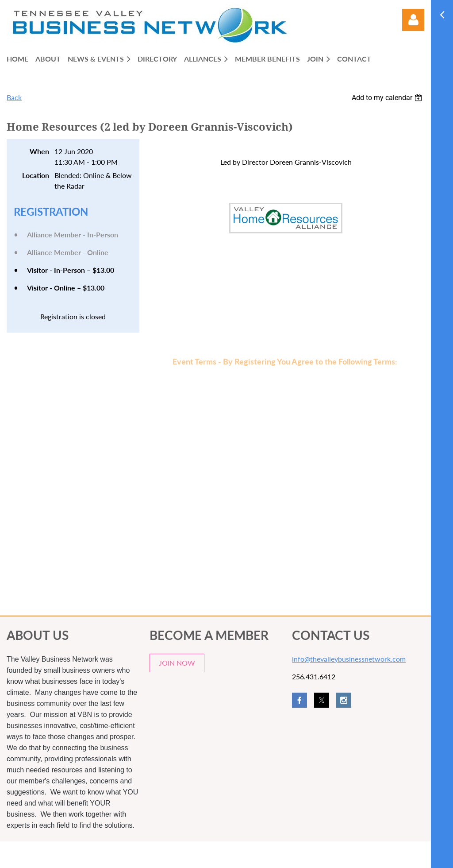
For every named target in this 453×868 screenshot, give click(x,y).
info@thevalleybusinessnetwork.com (349, 659)
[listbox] (388, 98)
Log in (413, 20)
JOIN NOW (177, 663)
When (39, 151)
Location (36, 175)
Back (14, 97)
